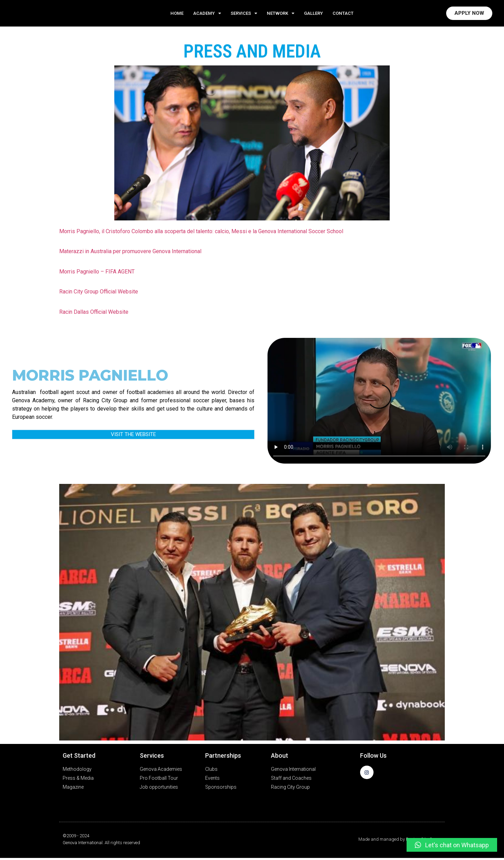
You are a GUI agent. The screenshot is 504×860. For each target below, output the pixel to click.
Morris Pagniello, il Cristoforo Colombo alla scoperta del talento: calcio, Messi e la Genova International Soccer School (201, 233)
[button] (452, 845)
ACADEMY (207, 14)
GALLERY (313, 14)
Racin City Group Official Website (99, 294)
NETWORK (281, 14)
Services (244, 14)
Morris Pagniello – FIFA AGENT (97, 274)
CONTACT (343, 14)
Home (177, 14)
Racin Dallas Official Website (94, 314)
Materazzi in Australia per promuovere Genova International (130, 253)
